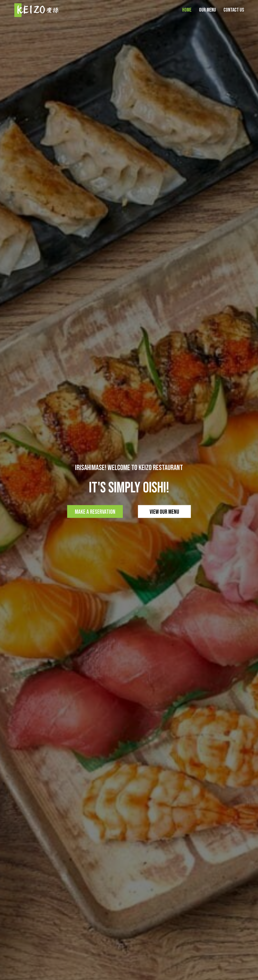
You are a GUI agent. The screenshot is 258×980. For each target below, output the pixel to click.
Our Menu (207, 10)
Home (187, 10)
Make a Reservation (95, 512)
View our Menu (164, 512)
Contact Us (234, 10)
